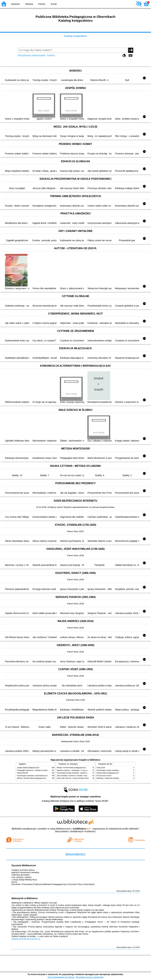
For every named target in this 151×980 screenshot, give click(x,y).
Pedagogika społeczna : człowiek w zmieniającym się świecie (39, 770)
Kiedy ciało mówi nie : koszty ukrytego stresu (73, 778)
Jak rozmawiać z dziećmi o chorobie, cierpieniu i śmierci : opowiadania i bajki (84, 776)
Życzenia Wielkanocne (24, 865)
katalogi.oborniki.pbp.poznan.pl (26, 939)
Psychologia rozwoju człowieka (108, 770)
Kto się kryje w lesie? (104, 776)
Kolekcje (51, 55)
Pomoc (42, 4)
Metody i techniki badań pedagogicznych (32, 778)
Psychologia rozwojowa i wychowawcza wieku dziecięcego (38, 776)
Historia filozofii (23, 773)
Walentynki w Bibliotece (24, 898)
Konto (54, 4)
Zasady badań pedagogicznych (28, 768)
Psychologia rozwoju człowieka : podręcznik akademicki (77, 773)
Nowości (16, 4)
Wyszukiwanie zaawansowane (32, 55)
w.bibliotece (81, 829)
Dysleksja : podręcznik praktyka (108, 778)
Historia (29, 4)
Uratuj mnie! (101, 768)
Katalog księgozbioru (76, 36)
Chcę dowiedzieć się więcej (61, 977)
